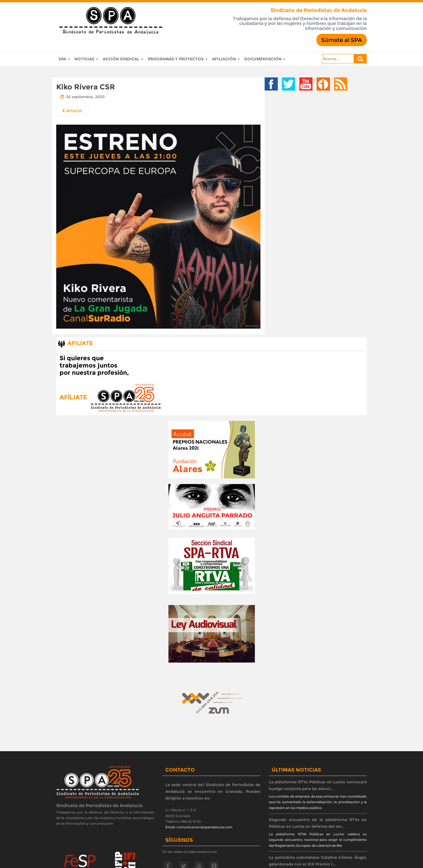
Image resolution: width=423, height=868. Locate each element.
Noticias (86, 59)
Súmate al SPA (342, 40)
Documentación (265, 59)
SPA (64, 59)
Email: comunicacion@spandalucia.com (199, 827)
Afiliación (226, 59)
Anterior (72, 111)
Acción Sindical (123, 59)
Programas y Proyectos (178, 59)
